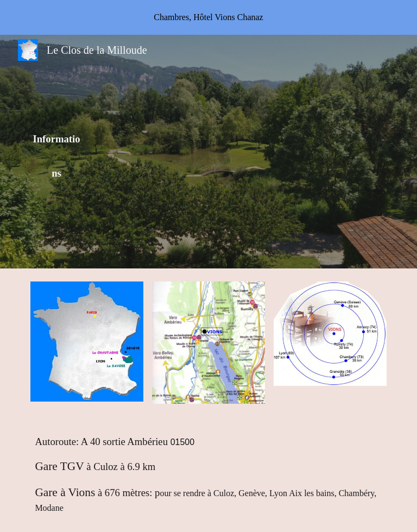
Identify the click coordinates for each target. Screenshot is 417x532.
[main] (56, 151)
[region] (208, 17)
